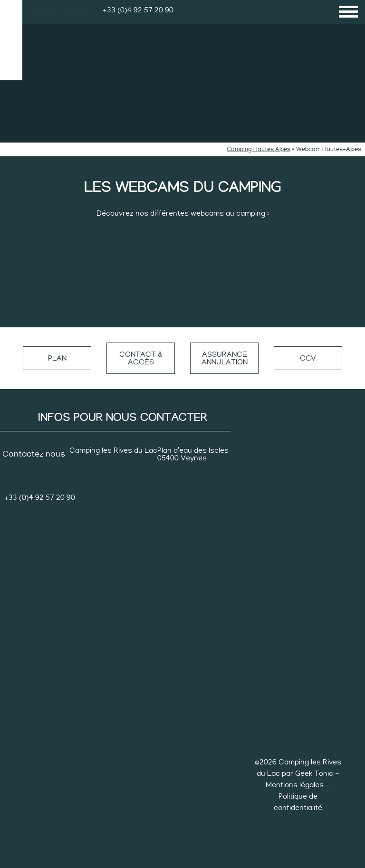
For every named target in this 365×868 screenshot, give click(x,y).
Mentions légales (296, 785)
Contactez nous (34, 454)
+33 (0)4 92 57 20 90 (138, 10)
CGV (308, 358)
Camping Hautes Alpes (259, 149)
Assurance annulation (225, 358)
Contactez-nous (55, 12)
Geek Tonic (314, 773)
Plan (57, 358)
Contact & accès (141, 358)
